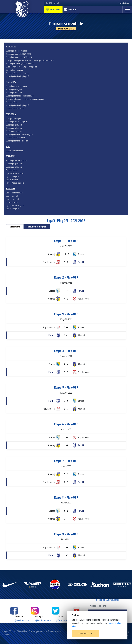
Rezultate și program (37, 227)
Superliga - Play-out (14, 93)
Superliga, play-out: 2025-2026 (19, 57)
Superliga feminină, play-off (17, 76)
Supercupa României (14, 151)
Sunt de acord (85, 634)
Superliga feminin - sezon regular (20, 134)
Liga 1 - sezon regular (15, 193)
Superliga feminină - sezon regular (20, 96)
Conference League (14, 131)
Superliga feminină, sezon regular (20, 64)
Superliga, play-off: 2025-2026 (19, 54)
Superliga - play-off (14, 125)
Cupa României (12, 102)
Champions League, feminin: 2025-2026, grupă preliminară (30, 60)
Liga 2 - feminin (12, 180)
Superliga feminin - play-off (17, 141)
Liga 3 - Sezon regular (15, 173)
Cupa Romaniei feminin (15, 109)
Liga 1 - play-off (12, 196)
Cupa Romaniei (12, 202)
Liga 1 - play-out (12, 199)
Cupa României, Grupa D (16, 138)
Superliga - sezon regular (16, 161)
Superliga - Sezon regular (16, 51)
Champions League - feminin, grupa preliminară (25, 99)
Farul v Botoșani (124, 3)
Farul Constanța (66, 29)
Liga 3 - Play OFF (13, 176)
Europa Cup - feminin (14, 70)
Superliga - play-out (14, 128)
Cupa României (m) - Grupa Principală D (22, 67)
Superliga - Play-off (14, 89)
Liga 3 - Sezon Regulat (15, 206)
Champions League (14, 118)
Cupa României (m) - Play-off (18, 73)
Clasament (15, 227)
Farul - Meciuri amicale (15, 183)
